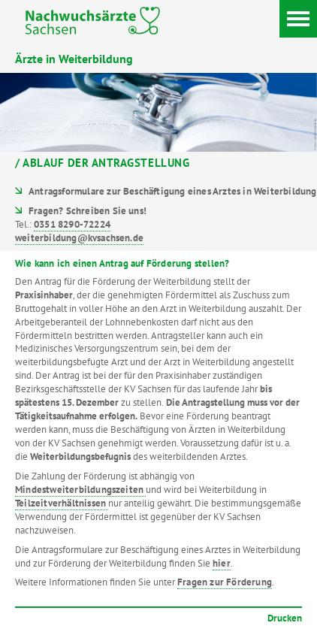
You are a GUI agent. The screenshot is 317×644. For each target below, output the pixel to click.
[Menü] (298, 19)
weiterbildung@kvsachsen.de (79, 238)
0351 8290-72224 (72, 224)
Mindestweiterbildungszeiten (80, 490)
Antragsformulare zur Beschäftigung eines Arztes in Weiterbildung (172, 191)
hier (222, 563)
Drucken (285, 618)
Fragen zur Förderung (225, 582)
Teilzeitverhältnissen (62, 503)
